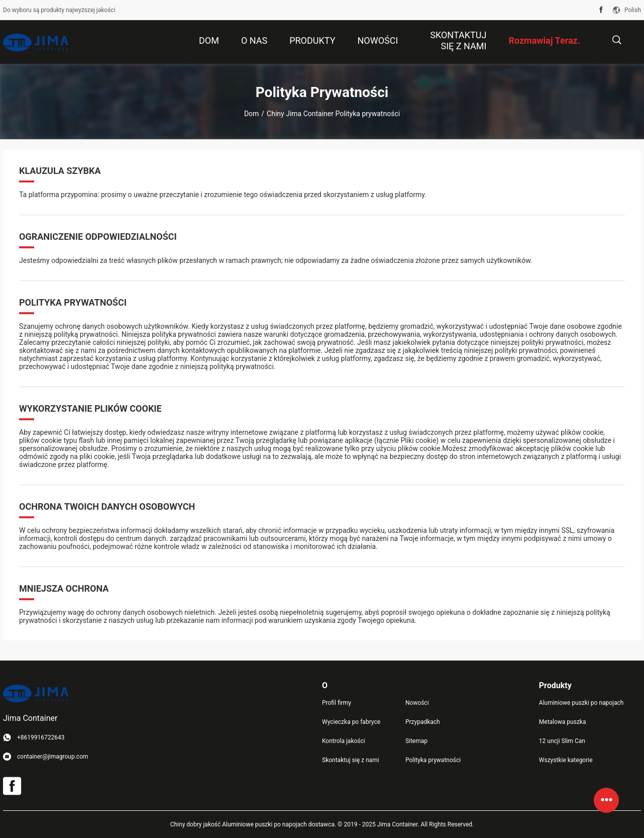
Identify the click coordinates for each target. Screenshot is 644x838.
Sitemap (416, 741)
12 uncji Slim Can (562, 741)
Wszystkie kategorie (566, 760)
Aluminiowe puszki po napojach (581, 703)
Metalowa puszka (563, 722)
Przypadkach (423, 722)
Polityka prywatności (433, 760)
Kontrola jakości (344, 741)
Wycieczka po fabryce (351, 722)
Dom (251, 114)
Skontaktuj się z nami (351, 760)
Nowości (417, 703)
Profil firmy (337, 703)
